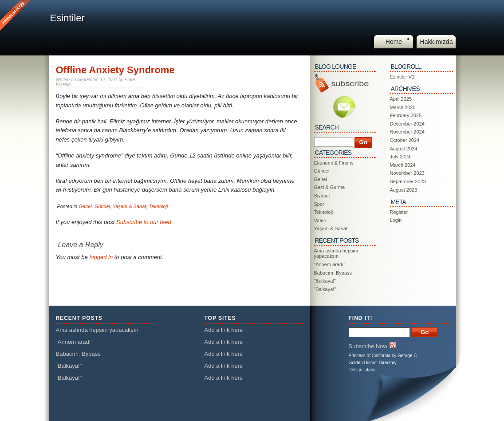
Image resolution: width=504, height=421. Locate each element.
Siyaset (322, 196)
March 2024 (403, 165)
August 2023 (404, 190)
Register (399, 212)
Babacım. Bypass (333, 273)
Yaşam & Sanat (130, 206)
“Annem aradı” (330, 264)
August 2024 (404, 149)
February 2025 (406, 115)
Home (394, 42)
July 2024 (400, 157)
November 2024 (407, 132)
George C (407, 356)
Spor (319, 204)
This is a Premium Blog (17, 17)
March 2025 (403, 107)
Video (320, 220)
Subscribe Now (372, 346)
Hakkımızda (437, 42)
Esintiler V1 (402, 77)
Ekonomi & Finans (334, 163)
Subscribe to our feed (144, 222)
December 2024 (407, 124)
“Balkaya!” (325, 281)
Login (396, 220)
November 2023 (407, 173)
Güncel (102, 206)
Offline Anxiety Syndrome (115, 70)
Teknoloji (158, 206)
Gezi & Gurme (330, 187)
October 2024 (405, 140)
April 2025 (401, 99)
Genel (85, 206)
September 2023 (408, 181)
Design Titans (362, 370)
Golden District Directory (373, 363)
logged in (101, 257)
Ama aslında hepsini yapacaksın (336, 253)
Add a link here (224, 330)
